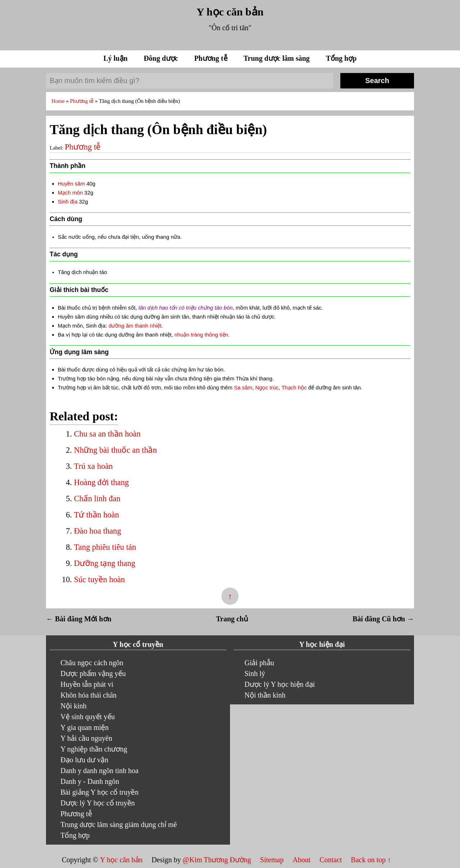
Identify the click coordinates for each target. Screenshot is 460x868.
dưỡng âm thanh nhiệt (135, 326)
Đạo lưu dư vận (84, 760)
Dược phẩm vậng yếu (93, 673)
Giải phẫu (259, 663)
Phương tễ (211, 58)
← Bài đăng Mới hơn (79, 619)
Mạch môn (70, 193)
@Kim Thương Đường (218, 860)
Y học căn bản (230, 12)
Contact (331, 860)
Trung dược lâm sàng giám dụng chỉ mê (119, 824)
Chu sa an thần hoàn (107, 434)
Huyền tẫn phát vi (87, 684)
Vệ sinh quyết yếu (88, 717)
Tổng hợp (341, 58)
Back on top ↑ (371, 860)
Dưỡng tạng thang (105, 563)
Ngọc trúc (267, 387)
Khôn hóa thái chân (88, 695)
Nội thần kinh (265, 695)
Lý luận (116, 58)
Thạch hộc (294, 387)
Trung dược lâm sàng (278, 58)
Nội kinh (73, 706)
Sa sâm (243, 387)
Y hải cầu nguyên (86, 738)
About (302, 860)
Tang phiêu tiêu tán (105, 547)
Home (59, 101)
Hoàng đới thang (102, 482)
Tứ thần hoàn (96, 515)
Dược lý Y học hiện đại (280, 684)
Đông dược (162, 58)
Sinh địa (68, 202)
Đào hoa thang (98, 531)
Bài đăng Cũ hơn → (383, 619)
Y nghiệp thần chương (94, 749)
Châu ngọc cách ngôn (92, 663)
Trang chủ (232, 619)
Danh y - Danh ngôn (90, 781)
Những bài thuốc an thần (116, 450)
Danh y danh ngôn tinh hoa (99, 771)
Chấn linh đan (97, 499)
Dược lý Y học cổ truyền (98, 803)
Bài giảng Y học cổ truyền (99, 792)
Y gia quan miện (84, 727)
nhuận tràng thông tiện (201, 335)
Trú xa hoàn (93, 466)
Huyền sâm (72, 184)
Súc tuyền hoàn (100, 579)
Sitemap (273, 860)
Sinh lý (255, 673)
